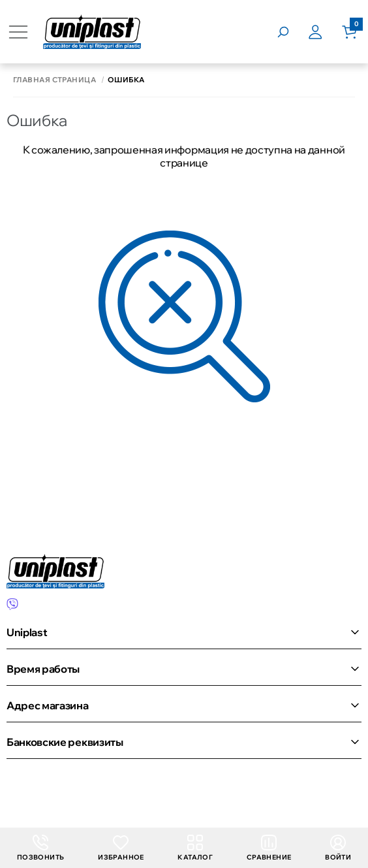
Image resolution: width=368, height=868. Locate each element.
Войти (338, 848)
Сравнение (269, 848)
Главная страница (54, 80)
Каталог (195, 848)
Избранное (121, 848)
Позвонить (41, 848)
